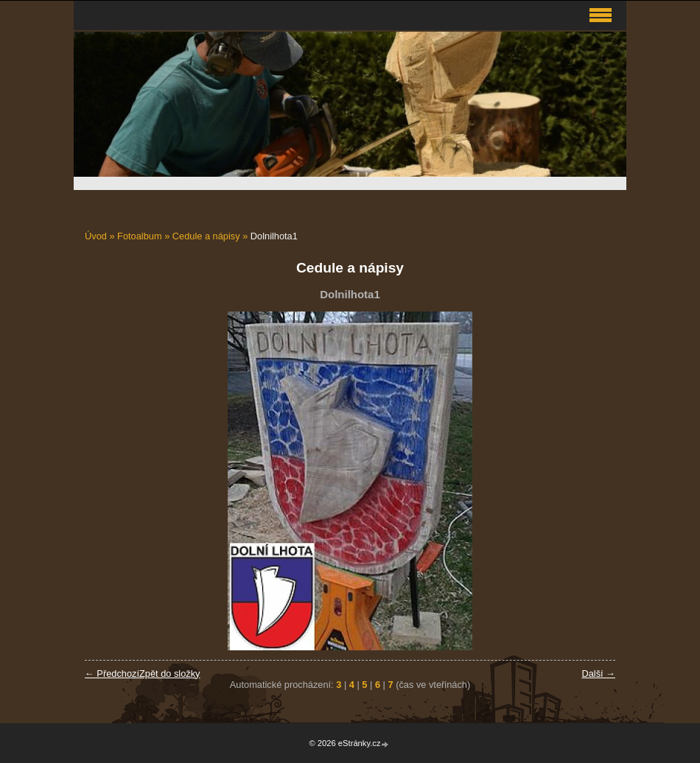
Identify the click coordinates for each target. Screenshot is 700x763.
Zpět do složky (170, 674)
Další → (598, 674)
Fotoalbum (139, 236)
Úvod (96, 236)
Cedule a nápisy (206, 236)
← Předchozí (112, 674)
